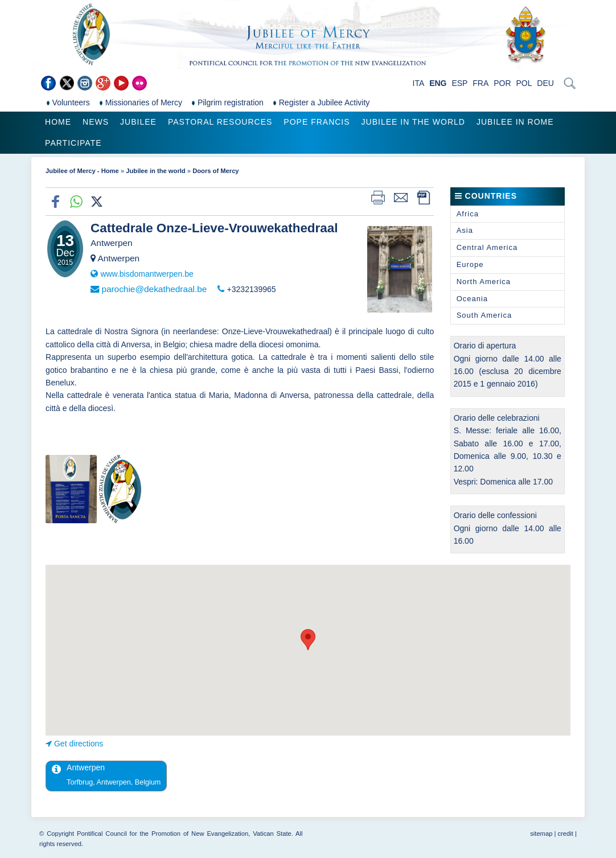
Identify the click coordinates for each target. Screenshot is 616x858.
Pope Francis (317, 122)
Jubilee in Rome (515, 122)
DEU (545, 83)
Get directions (79, 744)
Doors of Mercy (215, 171)
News (96, 122)
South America (484, 315)
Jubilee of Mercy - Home (82, 171)
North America (484, 282)
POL (524, 83)
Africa (468, 214)
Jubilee (138, 122)
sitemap (541, 834)
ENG (438, 83)
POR (502, 83)
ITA (419, 83)
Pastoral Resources (220, 122)
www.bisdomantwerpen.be (147, 274)
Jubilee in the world (413, 122)
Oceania (472, 299)
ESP (459, 83)
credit (566, 834)
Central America (487, 247)
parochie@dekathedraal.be (154, 289)
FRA (481, 83)
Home (58, 122)
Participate (73, 143)
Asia (465, 230)
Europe (470, 264)
